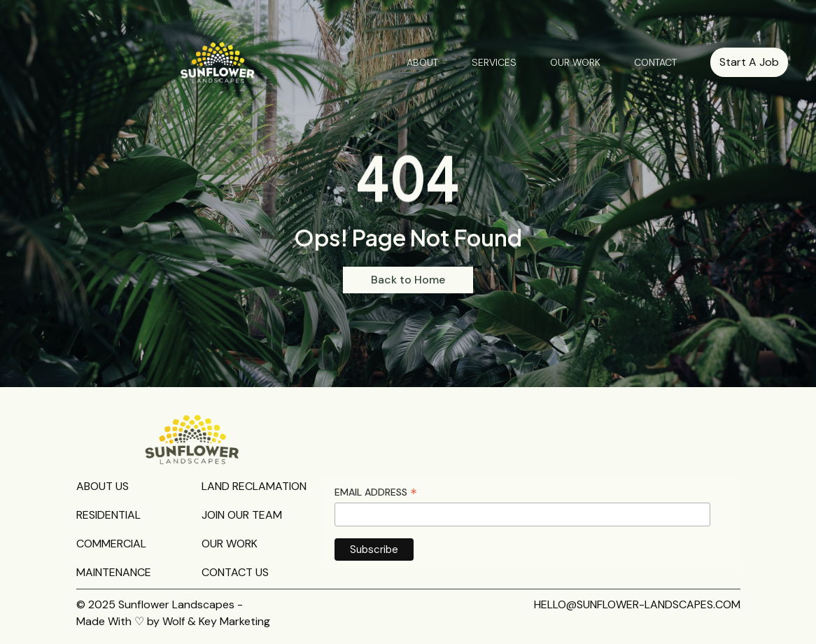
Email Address (376, 492)
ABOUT (422, 62)
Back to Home (408, 280)
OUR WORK (575, 62)
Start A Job (749, 62)
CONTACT (655, 62)
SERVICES (494, 62)
